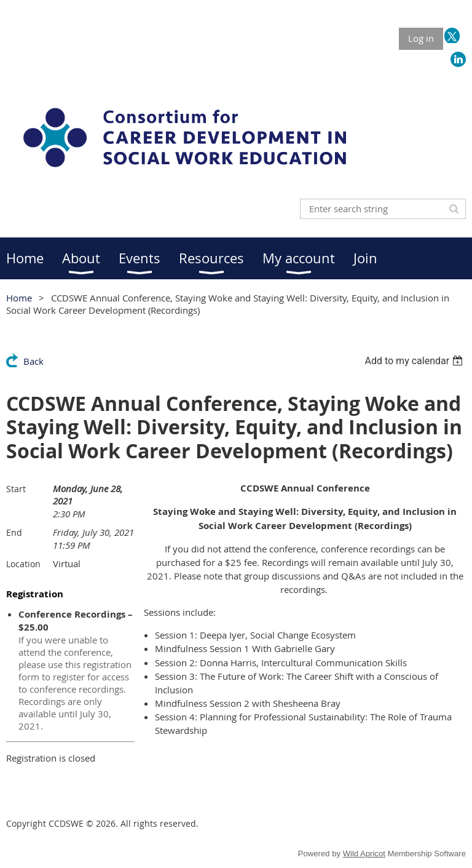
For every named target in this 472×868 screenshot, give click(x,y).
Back (33, 361)
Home (19, 298)
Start (16, 489)
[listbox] (415, 361)
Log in (421, 38)
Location (23, 564)
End (14, 532)
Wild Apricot (364, 854)
